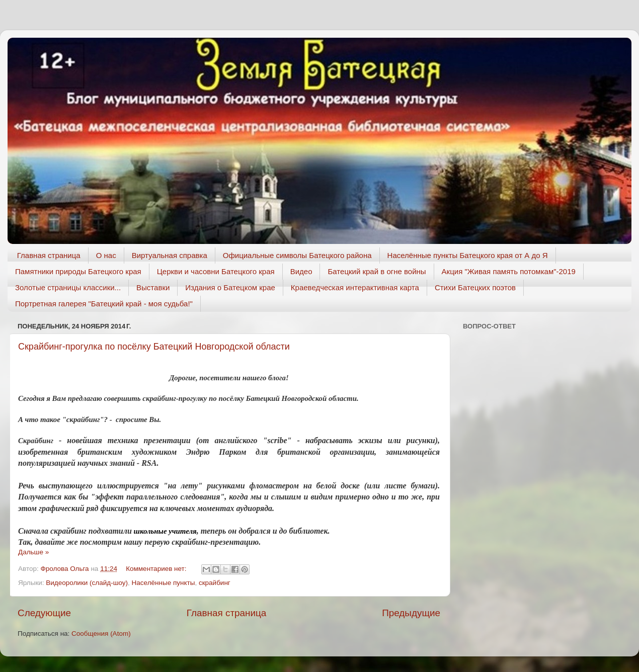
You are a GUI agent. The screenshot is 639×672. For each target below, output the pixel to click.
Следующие (44, 613)
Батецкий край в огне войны (377, 271)
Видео (301, 271)
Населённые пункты (164, 583)
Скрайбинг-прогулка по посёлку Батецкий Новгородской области (154, 347)
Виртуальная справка (170, 255)
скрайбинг (215, 583)
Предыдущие (411, 613)
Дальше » (33, 552)
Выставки (153, 287)
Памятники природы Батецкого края (78, 271)
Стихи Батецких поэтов (475, 287)
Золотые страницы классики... (68, 287)
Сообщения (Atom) (101, 634)
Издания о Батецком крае (230, 287)
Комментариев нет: (157, 569)
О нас (106, 255)
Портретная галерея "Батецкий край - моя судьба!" (104, 304)
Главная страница (49, 255)
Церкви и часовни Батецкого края (216, 271)
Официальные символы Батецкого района (297, 255)
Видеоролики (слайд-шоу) (87, 583)
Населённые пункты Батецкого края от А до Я (468, 255)
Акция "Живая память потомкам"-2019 (509, 271)
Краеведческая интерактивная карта (355, 287)
